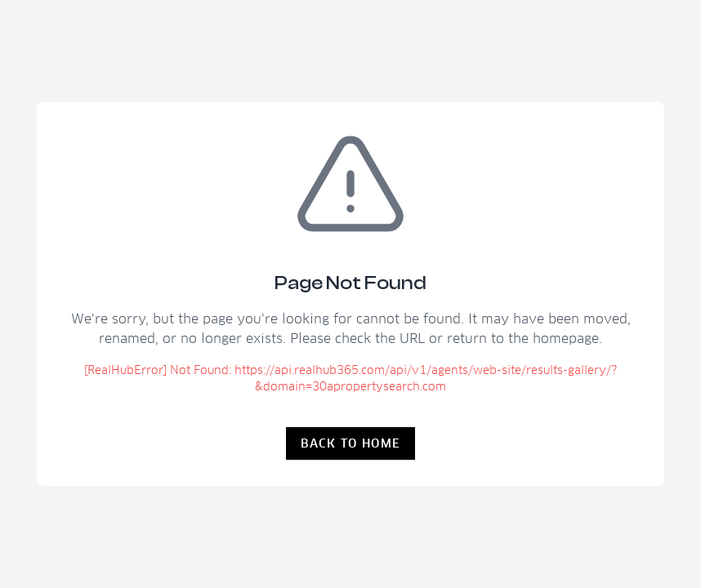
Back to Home (351, 443)
